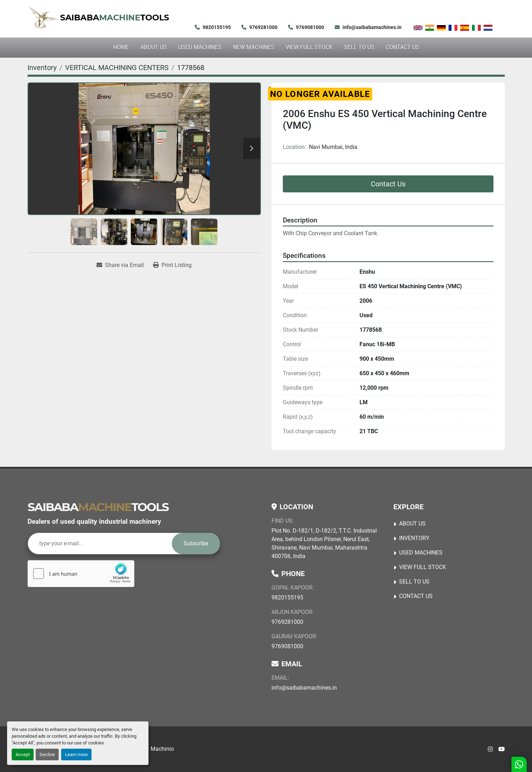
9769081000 (310, 27)
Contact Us (402, 47)
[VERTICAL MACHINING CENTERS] (117, 68)
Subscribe (196, 543)
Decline (47, 754)
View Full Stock (309, 47)
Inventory (414, 538)
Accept (23, 754)
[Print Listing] (172, 265)
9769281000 (263, 27)
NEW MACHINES (254, 47)
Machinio (162, 749)
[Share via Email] (120, 265)
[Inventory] (42, 68)
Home (121, 47)
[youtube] (502, 749)
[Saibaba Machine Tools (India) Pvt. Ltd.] (98, 507)
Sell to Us (359, 47)
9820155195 (217, 27)
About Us (154, 47)
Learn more (76, 754)
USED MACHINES (200, 47)
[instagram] (490, 749)
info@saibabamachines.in (372, 27)
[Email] (100, 544)
